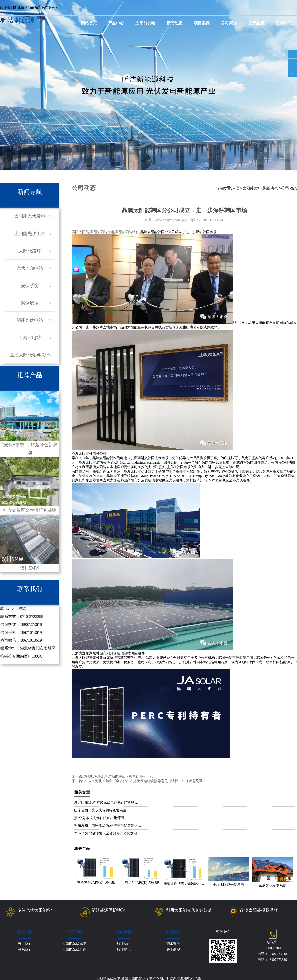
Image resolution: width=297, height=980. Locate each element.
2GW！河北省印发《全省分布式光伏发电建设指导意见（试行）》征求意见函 (143, 781)
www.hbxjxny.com (168, 220)
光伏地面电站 (30, 268)
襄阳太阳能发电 (102, 232)
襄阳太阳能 (80, 232)
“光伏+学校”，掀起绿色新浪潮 (30, 423)
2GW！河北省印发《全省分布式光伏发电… (107, 833)
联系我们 (283, 23)
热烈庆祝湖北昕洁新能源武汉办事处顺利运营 (118, 777)
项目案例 (202, 23)
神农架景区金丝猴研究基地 (30, 485)
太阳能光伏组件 (30, 234)
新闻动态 (174, 23)
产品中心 (116, 23)
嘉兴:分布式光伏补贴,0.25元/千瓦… (101, 818)
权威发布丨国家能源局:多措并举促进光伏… (108, 826)
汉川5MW (30, 543)
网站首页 (89, 23)
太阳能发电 (145, 23)
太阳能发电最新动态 (260, 188)
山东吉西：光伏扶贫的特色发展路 (100, 810)
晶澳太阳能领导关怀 (30, 355)
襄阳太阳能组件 (127, 232)
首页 (236, 188)
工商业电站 (30, 338)
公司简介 (229, 23)
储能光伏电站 (30, 320)
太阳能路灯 (30, 251)
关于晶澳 (256, 23)
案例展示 (30, 303)
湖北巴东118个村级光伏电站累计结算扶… (106, 803)
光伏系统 (30, 286)
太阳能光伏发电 (30, 216)
